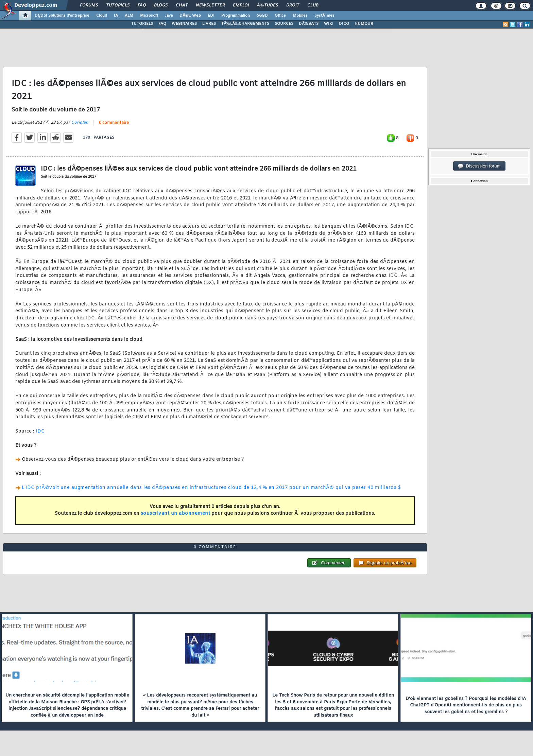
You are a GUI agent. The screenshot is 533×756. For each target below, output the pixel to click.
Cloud (102, 16)
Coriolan (80, 123)
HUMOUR (364, 24)
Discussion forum (479, 166)
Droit (293, 5)
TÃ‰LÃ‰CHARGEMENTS (245, 24)
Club (313, 5)
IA (116, 16)
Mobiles (300, 16)
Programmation (236, 16)
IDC (40, 431)
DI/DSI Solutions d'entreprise (62, 16)
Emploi (241, 5)
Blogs (161, 5)
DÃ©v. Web (190, 16)
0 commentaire (114, 123)
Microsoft (149, 16)
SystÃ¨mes (324, 16)
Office (280, 16)
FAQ (142, 5)
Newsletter (210, 5)
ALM (129, 16)
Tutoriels (118, 5)
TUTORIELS (142, 24)
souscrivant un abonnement (176, 514)
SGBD (262, 16)
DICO (344, 24)
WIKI (329, 24)
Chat (182, 5)
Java (169, 16)
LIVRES (209, 24)
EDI (211, 16)
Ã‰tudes (268, 5)
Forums (89, 5)
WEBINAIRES (184, 24)
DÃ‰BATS (309, 24)
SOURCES (284, 24)
